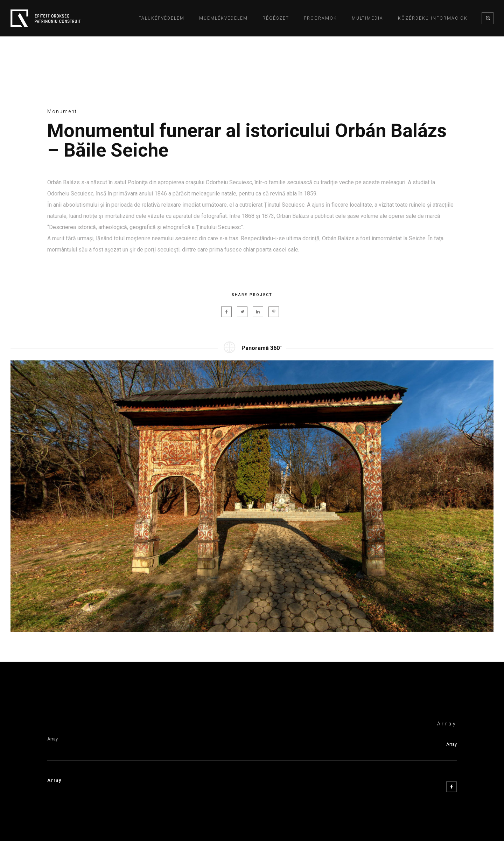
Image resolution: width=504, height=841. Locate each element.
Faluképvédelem (162, 18)
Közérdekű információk (433, 18)
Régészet (276, 18)
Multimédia (367, 18)
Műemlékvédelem (223, 18)
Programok (320, 18)
